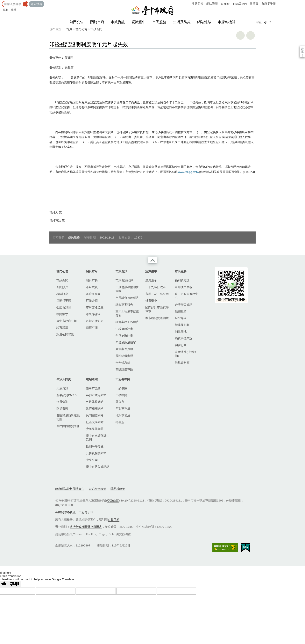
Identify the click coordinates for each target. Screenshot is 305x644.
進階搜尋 (37, 4)
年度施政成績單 (126, 342)
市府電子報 (269, 4)
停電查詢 (62, 402)
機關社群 (181, 311)
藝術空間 (92, 328)
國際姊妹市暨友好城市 (157, 309)
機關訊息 (62, 294)
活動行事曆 (64, 300)
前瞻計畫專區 (124, 369)
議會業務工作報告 (127, 322)
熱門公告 (77, 22)
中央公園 (92, 460)
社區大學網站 (95, 422)
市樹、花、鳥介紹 (157, 294)
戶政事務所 (123, 409)
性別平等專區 (95, 446)
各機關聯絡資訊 (65, 512)
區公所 (120, 402)
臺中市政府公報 (67, 321)
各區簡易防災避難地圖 (68, 417)
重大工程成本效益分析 (127, 313)
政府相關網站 (95, 409)
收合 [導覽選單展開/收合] (152, 260)
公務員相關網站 (96, 453)
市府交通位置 (95, 307)
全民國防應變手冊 (68, 426)
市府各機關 (227, 22)
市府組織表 (93, 294)
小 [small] (266, 22)
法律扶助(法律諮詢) (186, 354)
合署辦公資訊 (184, 305)
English (226, 4)
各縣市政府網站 (96, 395)
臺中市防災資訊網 (98, 467)
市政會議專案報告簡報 (127, 289)
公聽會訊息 (64, 307)
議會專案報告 (124, 305)
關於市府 (97, 22)
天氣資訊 (62, 388)
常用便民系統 (184, 287)
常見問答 (197, 4)
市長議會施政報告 (127, 298)
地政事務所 (123, 415)
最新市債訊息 (95, 321)
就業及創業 (182, 325)
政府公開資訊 (65, 334)
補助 (14, 10)
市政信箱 (114, 520)
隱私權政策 (118, 489)
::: (1, 2)
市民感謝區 (93, 314)
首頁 (69, 29)
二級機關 (121, 395)
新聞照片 (62, 287)
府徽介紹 (92, 300)
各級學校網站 (95, 402)
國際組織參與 (124, 356)
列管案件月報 (124, 349)
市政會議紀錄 (124, 280)
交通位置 (113, 500)
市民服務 (159, 22)
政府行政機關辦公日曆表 (86, 527)
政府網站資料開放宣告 (70, 489)
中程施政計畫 (124, 329)
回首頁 (254, 4)
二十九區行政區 (156, 287)
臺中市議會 (93, 388)
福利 (6, 10)
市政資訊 (118, 22)
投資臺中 (151, 300)
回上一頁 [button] (251, 35)
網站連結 (204, 22)
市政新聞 (96, 29)
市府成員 (92, 287)
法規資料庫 (182, 363)
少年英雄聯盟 (95, 429)
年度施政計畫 (124, 336)
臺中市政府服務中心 (187, 296)
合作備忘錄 (123, 363)
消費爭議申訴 (184, 338)
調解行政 (181, 345)
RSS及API (240, 4)
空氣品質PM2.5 (66, 395)
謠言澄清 (62, 328)
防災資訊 (62, 409)
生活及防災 (182, 22)
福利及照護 (182, 280)
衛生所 (120, 422)
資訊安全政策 (97, 489)
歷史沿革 (151, 280)
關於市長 (92, 280)
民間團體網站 (95, 415)
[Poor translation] (14, 584)
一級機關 (121, 388)
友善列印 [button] (240, 35)
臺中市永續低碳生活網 (98, 438)
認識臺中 (139, 22)
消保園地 (181, 332)
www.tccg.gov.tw (188, 172)
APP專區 (181, 318)
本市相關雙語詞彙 (157, 318)
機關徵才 (62, 314)
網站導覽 (212, 4)
